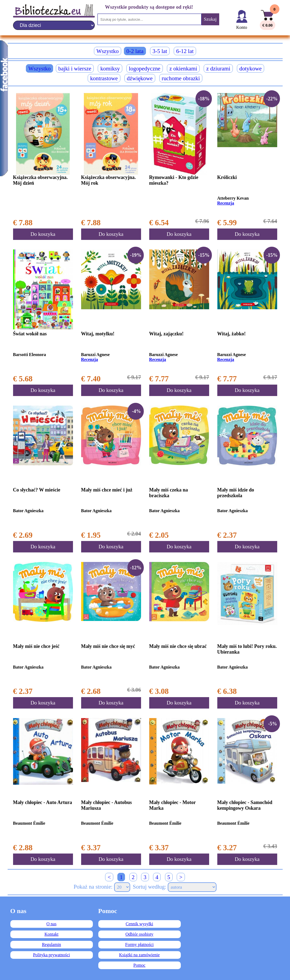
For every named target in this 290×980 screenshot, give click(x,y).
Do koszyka (43, 234)
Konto (242, 27)
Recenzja (226, 203)
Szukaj (210, 19)
